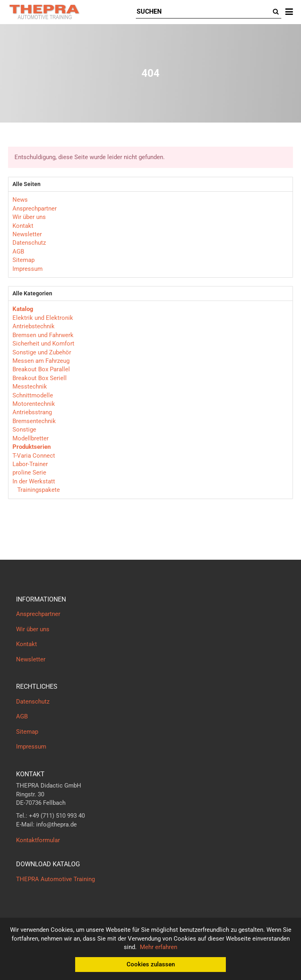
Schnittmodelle (33, 395)
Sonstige (24, 430)
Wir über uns (29, 217)
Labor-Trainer (30, 464)
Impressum (28, 269)
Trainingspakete (38, 490)
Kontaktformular (38, 840)
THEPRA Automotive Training (55, 879)
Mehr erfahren (159, 947)
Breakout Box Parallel (41, 369)
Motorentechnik (34, 404)
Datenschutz (29, 243)
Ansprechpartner (35, 209)
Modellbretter (31, 438)
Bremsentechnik (34, 421)
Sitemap (24, 260)
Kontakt (23, 226)
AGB (18, 252)
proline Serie (29, 473)
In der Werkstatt (34, 481)
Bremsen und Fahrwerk (43, 335)
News (20, 200)
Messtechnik (30, 387)
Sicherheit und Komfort (43, 344)
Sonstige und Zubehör (42, 352)
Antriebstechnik (34, 326)
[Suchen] (203, 12)
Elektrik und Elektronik (43, 318)
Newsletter (27, 234)
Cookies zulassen (151, 964)
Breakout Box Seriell (40, 378)
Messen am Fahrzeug (41, 361)
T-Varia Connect (34, 456)
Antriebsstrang (32, 412)
